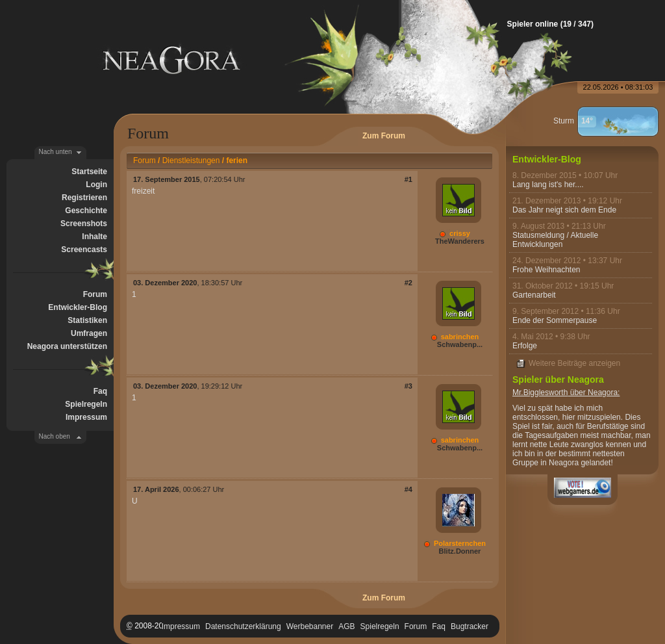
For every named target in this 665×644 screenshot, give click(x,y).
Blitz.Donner (460, 551)
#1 (408, 179)
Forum (95, 294)
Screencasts (84, 250)
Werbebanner (310, 626)
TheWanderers (460, 241)
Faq (100, 391)
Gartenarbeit (534, 295)
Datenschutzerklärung (243, 626)
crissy (460, 233)
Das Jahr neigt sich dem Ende (564, 210)
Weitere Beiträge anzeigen (574, 363)
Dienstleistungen (191, 161)
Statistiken (87, 320)
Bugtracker (470, 626)
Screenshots (84, 224)
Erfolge (525, 346)
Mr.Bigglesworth (540, 393)
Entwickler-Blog (78, 307)
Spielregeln (86, 404)
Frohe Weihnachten (546, 270)
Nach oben (55, 436)
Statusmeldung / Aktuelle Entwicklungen (555, 240)
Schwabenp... (460, 344)
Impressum (86, 417)
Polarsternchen (460, 543)
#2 (408, 283)
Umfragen (89, 333)
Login (96, 185)
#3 (408, 386)
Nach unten (56, 152)
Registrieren (84, 198)
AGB (346, 626)
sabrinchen (460, 337)
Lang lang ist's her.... (548, 185)
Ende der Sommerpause (555, 320)
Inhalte (94, 237)
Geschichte (86, 211)
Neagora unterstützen (67, 346)
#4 (408, 489)
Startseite (89, 172)
